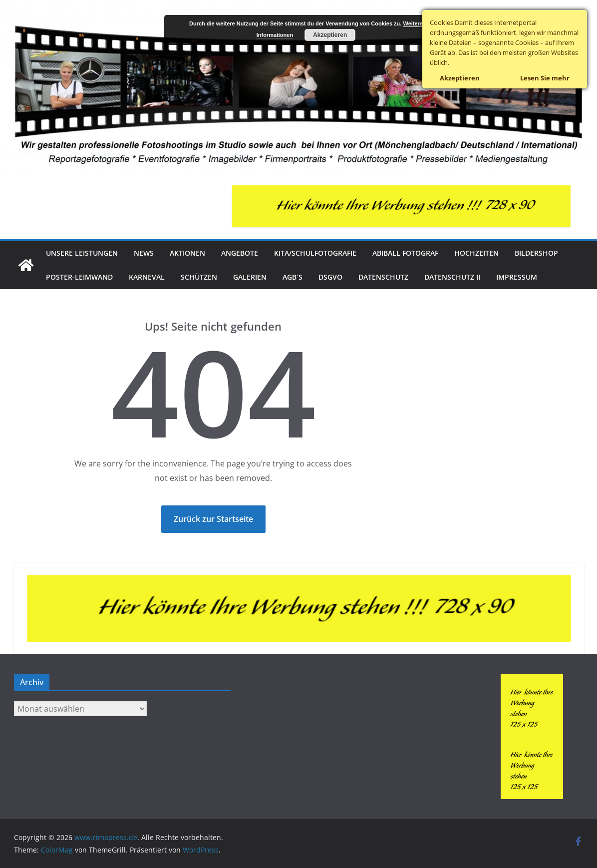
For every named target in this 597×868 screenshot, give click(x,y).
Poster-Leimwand (79, 277)
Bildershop (536, 253)
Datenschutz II (452, 277)
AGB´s (293, 277)
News (144, 253)
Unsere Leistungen (82, 253)
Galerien (250, 277)
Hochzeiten (476, 253)
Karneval (147, 277)
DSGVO (330, 277)
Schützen (199, 277)
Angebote (240, 253)
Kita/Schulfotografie (315, 253)
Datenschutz (383, 277)
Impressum (517, 277)
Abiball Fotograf (405, 253)
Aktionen (187, 253)
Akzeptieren (330, 35)
